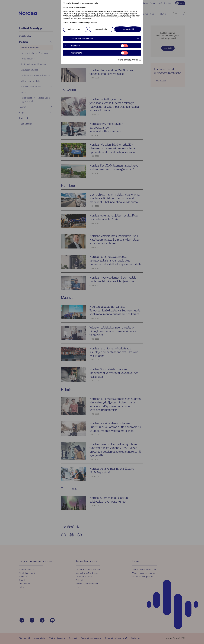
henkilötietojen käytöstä (88, 23)
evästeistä (74, 23)
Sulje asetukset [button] (74, 29)
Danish (66, 8)
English (83, 8)
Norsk (71, 8)
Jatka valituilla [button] (101, 29)
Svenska (77, 8)
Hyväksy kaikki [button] (128, 29)
